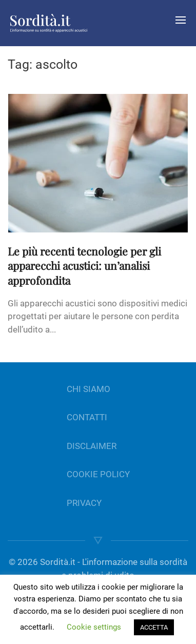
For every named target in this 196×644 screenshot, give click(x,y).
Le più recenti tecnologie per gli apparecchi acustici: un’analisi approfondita (84, 266)
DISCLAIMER (92, 446)
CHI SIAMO (89, 389)
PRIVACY (84, 503)
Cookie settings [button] (94, 627)
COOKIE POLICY (98, 474)
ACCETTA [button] (154, 627)
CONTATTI (87, 417)
